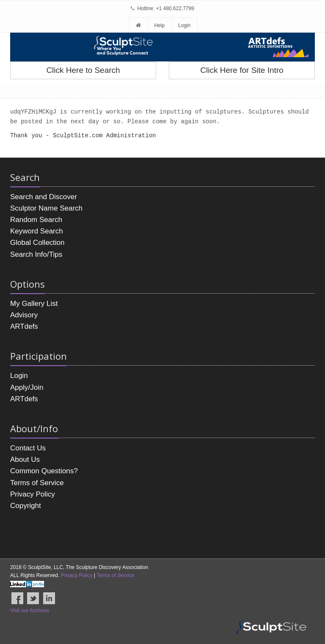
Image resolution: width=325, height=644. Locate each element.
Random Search (36, 220)
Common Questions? (44, 471)
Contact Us (28, 448)
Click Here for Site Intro (242, 70)
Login (184, 25)
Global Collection (37, 243)
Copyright (26, 506)
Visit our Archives (30, 611)
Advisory (24, 315)
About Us (25, 459)
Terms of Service (37, 483)
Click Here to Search (83, 70)
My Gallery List (34, 304)
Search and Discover (44, 197)
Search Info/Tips (36, 254)
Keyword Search (37, 231)
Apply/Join (27, 387)
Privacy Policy (33, 494)
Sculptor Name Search (46, 208)
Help (159, 25)
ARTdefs (24, 326)
